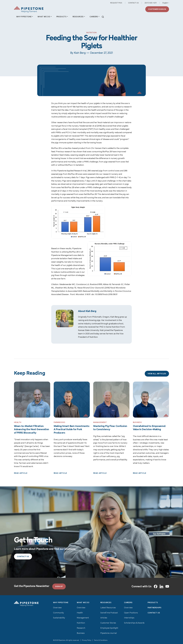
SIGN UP (59, 587)
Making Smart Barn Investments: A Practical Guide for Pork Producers (72, 430)
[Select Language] (166, 3)
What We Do (83, 603)
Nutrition (81, 623)
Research (81, 628)
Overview (57, 608)
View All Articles (157, 374)
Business (81, 633)
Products (153, 603)
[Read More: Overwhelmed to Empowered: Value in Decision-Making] (151, 400)
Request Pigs (116, 3)
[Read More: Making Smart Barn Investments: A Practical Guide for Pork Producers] (72, 400)
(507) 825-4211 (151, 3)
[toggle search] (103, 17)
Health (80, 613)
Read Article (21, 473)
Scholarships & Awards (134, 623)
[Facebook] (156, 586)
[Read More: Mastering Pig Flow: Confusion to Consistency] (111, 400)
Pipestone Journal (108, 633)
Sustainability (59, 618)
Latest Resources (108, 608)
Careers (128, 603)
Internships (129, 618)
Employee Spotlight (109, 628)
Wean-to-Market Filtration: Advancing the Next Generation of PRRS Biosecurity (32, 430)
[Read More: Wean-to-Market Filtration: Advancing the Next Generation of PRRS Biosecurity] (32, 400)
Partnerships (155, 608)
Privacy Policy (87, 640)
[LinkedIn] (161, 586)
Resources (106, 603)
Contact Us (133, 3)
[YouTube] (167, 587)
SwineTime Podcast (109, 613)
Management (83, 618)
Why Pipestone (61, 603)
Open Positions (131, 613)
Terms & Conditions (101, 640)
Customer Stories (108, 623)
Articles (104, 618)
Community (58, 613)
